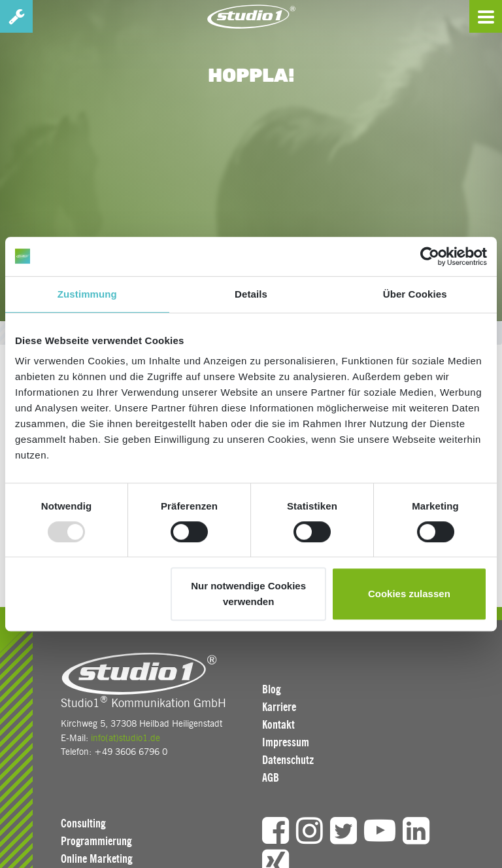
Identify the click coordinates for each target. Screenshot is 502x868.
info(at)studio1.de (125, 738)
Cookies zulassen (409, 594)
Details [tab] (251, 294)
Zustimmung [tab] (87, 294)
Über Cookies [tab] (415, 294)
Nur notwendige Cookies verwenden (248, 594)
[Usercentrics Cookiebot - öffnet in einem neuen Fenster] (430, 256)
